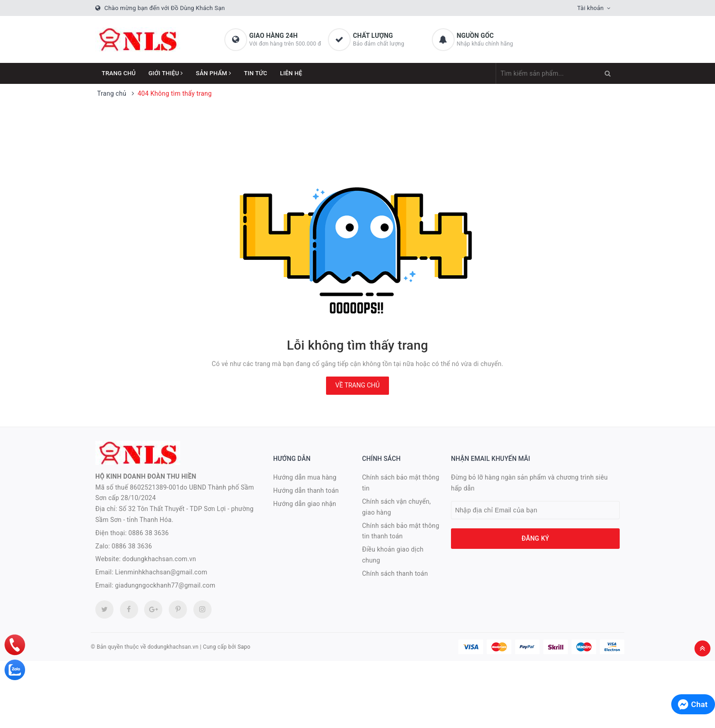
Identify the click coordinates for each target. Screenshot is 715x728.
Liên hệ (291, 73)
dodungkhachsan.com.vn (159, 559)
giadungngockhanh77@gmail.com (165, 585)
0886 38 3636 (149, 533)
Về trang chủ (357, 385)
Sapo (244, 647)
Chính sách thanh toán (395, 573)
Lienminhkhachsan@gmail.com (161, 572)
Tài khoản (591, 8)
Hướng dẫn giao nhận (305, 504)
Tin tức (256, 73)
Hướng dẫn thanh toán (306, 490)
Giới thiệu (166, 73)
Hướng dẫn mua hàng (305, 477)
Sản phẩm (214, 73)
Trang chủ (119, 73)
